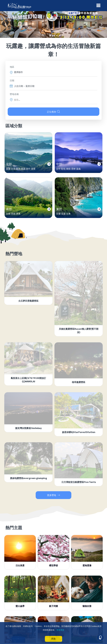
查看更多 (60, 630)
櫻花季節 (53, 567)
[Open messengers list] (100, 638)
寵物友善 (87, 608)
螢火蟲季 (20, 608)
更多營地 (53, 497)
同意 (53, 639)
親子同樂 (53, 608)
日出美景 (20, 567)
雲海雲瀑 (87, 567)
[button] (5, 24)
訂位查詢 (53, 112)
